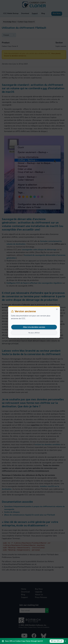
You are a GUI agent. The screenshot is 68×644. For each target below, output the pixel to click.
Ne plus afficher (34, 333)
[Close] (57, 309)
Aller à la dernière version (34, 327)
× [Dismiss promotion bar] (65, 641)
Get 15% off (57, 641)
